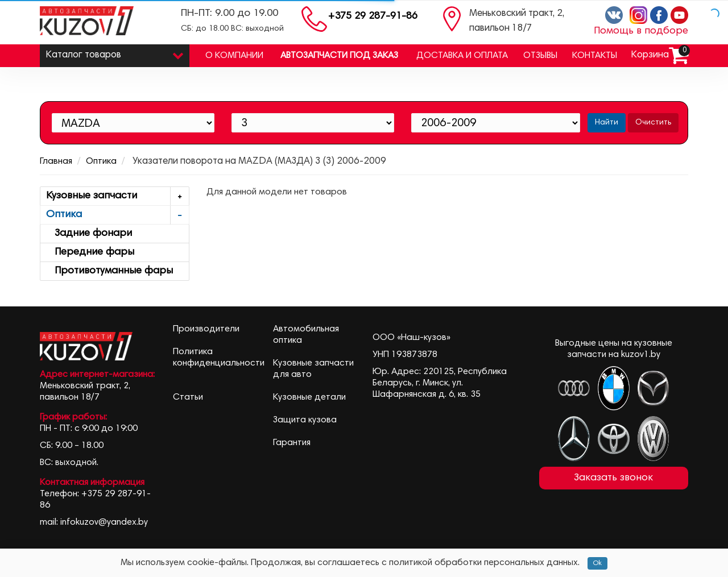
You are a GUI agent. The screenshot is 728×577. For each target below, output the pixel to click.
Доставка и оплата (462, 56)
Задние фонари (89, 234)
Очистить (653, 123)
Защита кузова (305, 420)
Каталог (115, 53)
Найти (607, 123)
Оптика (101, 161)
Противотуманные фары (109, 271)
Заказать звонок (613, 478)
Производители (206, 329)
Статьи (188, 397)
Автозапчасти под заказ (339, 56)
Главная (56, 161)
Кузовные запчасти (117, 196)
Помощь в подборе (641, 31)
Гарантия (292, 443)
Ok (597, 563)
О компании (234, 56)
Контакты (595, 56)
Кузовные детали (309, 397)
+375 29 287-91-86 (373, 16)
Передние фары (90, 252)
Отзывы (540, 56)
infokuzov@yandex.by (104, 522)
